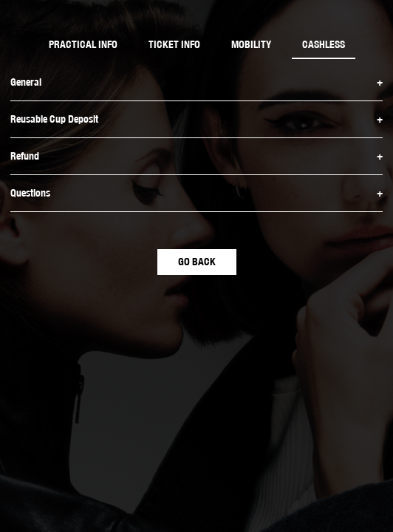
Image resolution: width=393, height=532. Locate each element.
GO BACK (197, 262)
